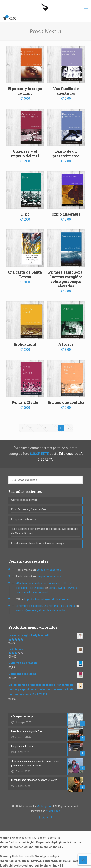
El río (25, 214)
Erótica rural (25, 344)
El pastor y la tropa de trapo (25, 91)
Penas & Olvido (25, 402)
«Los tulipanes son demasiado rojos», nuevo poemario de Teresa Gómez (45, 531)
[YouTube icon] (47, 817)
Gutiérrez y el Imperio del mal (25, 154)
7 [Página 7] (68, 428)
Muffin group (44, 806)
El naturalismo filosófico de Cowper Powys (37, 543)
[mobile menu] (86, 7)
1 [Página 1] (23, 428)
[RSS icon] (51, 817)
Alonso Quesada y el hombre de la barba (41, 610)
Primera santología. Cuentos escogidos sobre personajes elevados (66, 279)
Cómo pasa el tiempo (24, 500)
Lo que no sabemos (23, 519)
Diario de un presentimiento (66, 154)
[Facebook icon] (40, 817)
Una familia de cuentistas (66, 91)
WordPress (53, 811)
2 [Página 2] (30, 428)
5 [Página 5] (53, 428)
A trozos (66, 344)
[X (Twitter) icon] (44, 817)
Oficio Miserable (66, 214)
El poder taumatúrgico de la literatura (47, 599)
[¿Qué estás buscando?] (45, 480)
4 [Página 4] (45, 428)
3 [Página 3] (38, 428)
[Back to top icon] (83, 860)
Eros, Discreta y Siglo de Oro (29, 509)
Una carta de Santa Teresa (25, 274)
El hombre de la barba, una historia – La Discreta (45, 606)
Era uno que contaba (66, 402)
